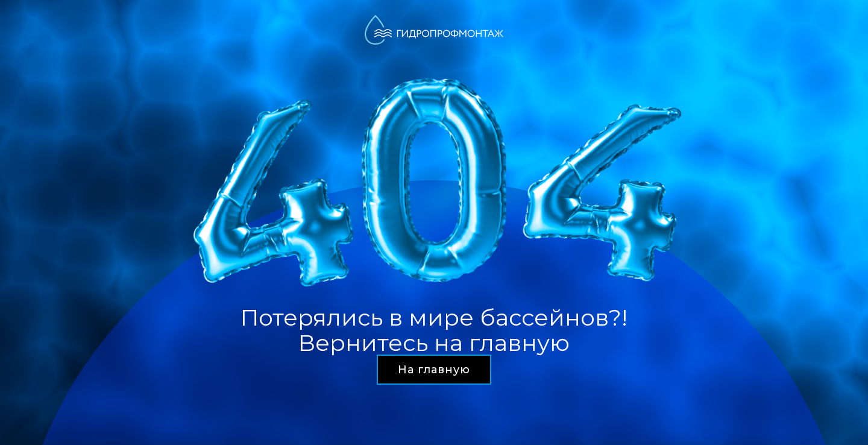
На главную (434, 370)
